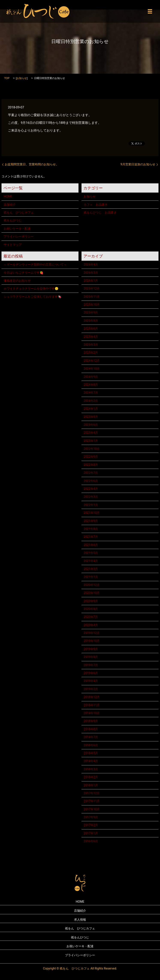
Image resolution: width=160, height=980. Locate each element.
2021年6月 (91, 545)
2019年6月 (91, 673)
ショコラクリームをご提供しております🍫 (32, 297)
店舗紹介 (10, 205)
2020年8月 (91, 609)
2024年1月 (91, 409)
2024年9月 (91, 377)
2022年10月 (92, 449)
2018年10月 (92, 713)
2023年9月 (91, 417)
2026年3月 (91, 273)
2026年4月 (91, 265)
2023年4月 (91, 433)
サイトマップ (13, 245)
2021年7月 (91, 537)
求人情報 (80, 920)
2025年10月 (92, 305)
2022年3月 (91, 497)
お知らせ (22, 78)
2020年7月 (91, 617)
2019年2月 (91, 689)
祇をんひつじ (13, 220)
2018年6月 (91, 745)
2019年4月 (91, 681)
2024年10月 (92, 369)
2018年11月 (92, 705)
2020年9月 (91, 601)
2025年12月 (92, 289)
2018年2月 (91, 777)
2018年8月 (91, 729)
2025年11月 (92, 297)
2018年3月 (91, 769)
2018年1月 (91, 785)
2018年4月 (91, 761)
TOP (7, 78)
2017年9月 (91, 817)
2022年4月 (91, 489)
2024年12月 (92, 361)
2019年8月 (91, 657)
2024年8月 (91, 385)
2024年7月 (91, 393)
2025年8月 (91, 321)
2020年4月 (91, 625)
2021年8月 (91, 529)
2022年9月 (91, 457)
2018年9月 (91, 721)
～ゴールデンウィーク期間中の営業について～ (35, 265)
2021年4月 (91, 561)
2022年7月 (91, 473)
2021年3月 (91, 569)
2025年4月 (91, 337)
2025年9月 (91, 313)
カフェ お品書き (96, 205)
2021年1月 (91, 577)
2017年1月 (91, 833)
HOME (8, 196)
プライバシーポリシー (19, 236)
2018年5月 (91, 753)
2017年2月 (91, 825)
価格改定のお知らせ (17, 281)
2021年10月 (92, 513)
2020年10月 (92, 593)
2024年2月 (91, 401)
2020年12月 (92, 585)
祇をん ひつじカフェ (19, 212)
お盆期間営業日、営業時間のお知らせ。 (32, 164)
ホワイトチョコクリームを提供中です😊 (31, 289)
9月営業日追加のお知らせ (138, 164)
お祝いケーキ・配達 (17, 229)
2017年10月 (92, 809)
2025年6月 (91, 329)
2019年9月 (91, 649)
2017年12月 (92, 793)
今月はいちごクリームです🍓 (23, 273)
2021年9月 (91, 521)
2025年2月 (91, 353)
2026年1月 (91, 281)
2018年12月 (92, 697)
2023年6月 (91, 425)
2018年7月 (91, 737)
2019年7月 (91, 665)
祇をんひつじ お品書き (100, 212)
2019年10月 (92, 641)
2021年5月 (91, 553)
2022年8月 (91, 465)
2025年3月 (91, 345)
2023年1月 (91, 441)
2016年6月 (91, 841)
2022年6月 (91, 481)
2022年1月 (91, 505)
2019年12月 (92, 633)
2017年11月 (92, 801)
